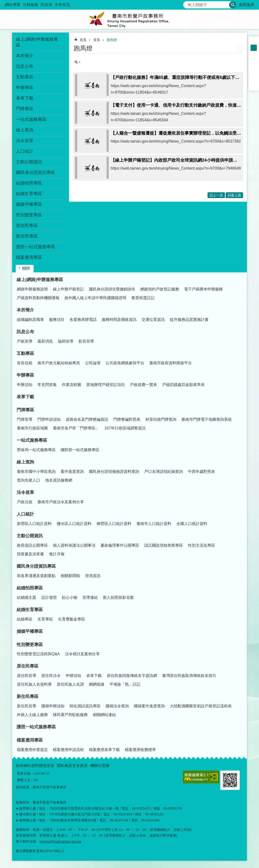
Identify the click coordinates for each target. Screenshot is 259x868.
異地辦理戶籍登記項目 (106, 385)
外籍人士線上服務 (32, 715)
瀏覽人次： (25, 780)
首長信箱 (25, 363)
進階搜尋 (246, 5)
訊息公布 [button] (25, 66)
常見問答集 (47, 385)
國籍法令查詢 (117, 706)
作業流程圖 (72, 385)
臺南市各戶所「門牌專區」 (76, 428)
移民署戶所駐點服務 (70, 715)
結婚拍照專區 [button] (29, 183)
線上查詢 (25, 462)
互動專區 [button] (25, 77)
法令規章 (25, 492)
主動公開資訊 (30, 536)
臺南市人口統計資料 (154, 524)
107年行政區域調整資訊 (125, 428)
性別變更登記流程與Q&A (38, 654)
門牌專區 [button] (25, 109)
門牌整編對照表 (127, 419)
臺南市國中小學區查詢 (36, 472)
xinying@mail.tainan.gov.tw (60, 841)
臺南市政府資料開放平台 (171, 363)
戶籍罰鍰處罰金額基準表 (183, 385)
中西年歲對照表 (201, 472)
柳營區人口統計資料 (114, 524)
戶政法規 (25, 502)
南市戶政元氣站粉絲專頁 (59, 363)
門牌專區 (25, 410)
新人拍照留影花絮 (118, 597)
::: (2, 2)
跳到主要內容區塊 (3, 3)
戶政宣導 (25, 341)
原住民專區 (28, 666)
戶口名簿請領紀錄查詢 (164, 472)
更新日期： (25, 773)
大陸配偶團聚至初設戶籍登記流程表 (201, 706)
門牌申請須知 (49, 419)
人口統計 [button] (25, 151)
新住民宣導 (27, 706)
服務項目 (57, 320)
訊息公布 (25, 332)
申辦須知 (25, 385)
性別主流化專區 (201, 545)
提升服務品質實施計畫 (189, 320)
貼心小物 (70, 597)
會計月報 (57, 554)
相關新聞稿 (70, 576)
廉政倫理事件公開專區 (120, 545)
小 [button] (254, 41)
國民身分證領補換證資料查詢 (114, 472)
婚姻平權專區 (29, 204)
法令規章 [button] (25, 141)
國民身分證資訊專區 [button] (36, 172)
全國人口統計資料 (192, 524)
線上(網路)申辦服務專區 (40, 280)
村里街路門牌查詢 (161, 419)
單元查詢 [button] (78, 62)
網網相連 (97, 684)
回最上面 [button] (234, 195)
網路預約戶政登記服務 (160, 289)
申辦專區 (25, 375)
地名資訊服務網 (59, 480)
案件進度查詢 (72, 472)
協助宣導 (66, 341)
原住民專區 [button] (27, 226)
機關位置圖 (100, 766)
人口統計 (25, 514)
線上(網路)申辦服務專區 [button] (37, 42)
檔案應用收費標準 (140, 750)
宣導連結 (90, 597)
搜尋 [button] (233, 5)
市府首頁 (62, 5)
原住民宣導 (27, 676)
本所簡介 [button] (25, 56)
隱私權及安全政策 (72, 766)
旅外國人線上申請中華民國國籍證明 (95, 298)
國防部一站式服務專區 (80, 450)
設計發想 (49, 597)
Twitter (254, 73)
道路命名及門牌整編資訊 (87, 419)
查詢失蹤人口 (29, 480)
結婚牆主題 (27, 597)
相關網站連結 (104, 715)
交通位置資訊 (153, 320)
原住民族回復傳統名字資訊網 (132, 676)
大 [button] (254, 54)
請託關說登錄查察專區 (164, 545)
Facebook (254, 60)
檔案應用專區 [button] (29, 257)
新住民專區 (28, 696)
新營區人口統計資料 (34, 524)
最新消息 (45, 341)
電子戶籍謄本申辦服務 (203, 289)
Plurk (254, 67)
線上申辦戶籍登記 (68, 289)
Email (254, 85)
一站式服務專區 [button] (31, 119)
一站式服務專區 (32, 440)
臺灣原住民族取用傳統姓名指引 (189, 676)
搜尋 (187, 3)
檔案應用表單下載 (104, 750)
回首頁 (46, 5)
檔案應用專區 (30, 740)
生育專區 (45, 619)
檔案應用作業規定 (32, 750)
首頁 (83, 40)
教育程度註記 (143, 298)
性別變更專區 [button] (29, 215)
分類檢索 (30, 5)
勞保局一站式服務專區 (36, 450)
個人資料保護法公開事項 (74, 545)
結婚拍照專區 (30, 588)
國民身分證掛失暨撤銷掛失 (112, 289)
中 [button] (254, 48)
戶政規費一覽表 (144, 385)
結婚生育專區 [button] (29, 194)
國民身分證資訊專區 (36, 566)
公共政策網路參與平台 (125, 363)
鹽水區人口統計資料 (74, 524)
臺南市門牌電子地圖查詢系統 (207, 419)
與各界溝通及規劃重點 (36, 576)
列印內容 (240, 48)
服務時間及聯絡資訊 (119, 320)
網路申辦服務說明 (32, 289)
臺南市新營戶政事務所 (129, 19)
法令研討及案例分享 (82, 654)
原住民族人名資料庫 (34, 684)
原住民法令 (51, 676)
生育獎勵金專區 (72, 619)
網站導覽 (13, 5)
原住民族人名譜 (70, 684)
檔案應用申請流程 (68, 750)
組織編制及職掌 (30, 320)
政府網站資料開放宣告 (35, 766)
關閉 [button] (26, 268)
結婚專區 (25, 619)
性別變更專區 (30, 645)
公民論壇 (93, 363)
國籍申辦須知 (53, 706)
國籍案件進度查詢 (149, 706)
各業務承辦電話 (83, 320)
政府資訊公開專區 (32, 545)
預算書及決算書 (30, 554)
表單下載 (25, 98)
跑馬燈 (112, 40)
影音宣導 (86, 341)
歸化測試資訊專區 (85, 706)
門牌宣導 (25, 419)
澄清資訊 (93, 576)
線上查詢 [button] (25, 130)
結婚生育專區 (30, 610)
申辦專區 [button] (25, 88)
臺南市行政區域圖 (32, 428)
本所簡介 (25, 310)
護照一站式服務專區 (36, 247)
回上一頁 (216, 195)
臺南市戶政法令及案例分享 (61, 502)
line (254, 79)
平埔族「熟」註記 (125, 684)
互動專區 (25, 353)
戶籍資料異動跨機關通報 (38, 298)
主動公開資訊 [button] (29, 162)
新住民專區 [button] (27, 236)
